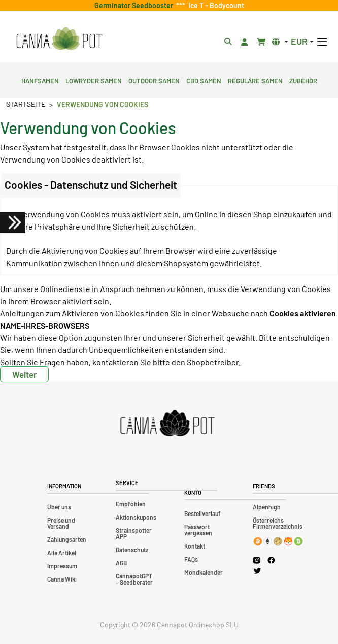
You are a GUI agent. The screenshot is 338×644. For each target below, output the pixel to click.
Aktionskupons (136, 517)
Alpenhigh (267, 507)
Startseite (26, 104)
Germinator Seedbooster (135, 5)
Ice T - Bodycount (215, 5)
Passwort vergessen (198, 530)
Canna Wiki (62, 579)
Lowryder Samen (94, 80)
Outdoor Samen (154, 80)
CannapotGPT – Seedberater (134, 579)
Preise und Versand (61, 523)
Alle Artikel (62, 553)
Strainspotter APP (134, 533)
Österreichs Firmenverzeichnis (278, 523)
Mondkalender (204, 572)
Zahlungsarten (67, 539)
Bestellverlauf (202, 513)
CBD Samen (204, 80)
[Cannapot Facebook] (271, 560)
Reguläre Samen (255, 80)
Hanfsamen (40, 80)
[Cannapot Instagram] (257, 560)
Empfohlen (131, 504)
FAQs (191, 559)
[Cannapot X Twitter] (257, 570)
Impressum (62, 566)
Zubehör (303, 80)
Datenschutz (132, 550)
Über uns (59, 507)
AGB (121, 563)
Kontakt (195, 546)
